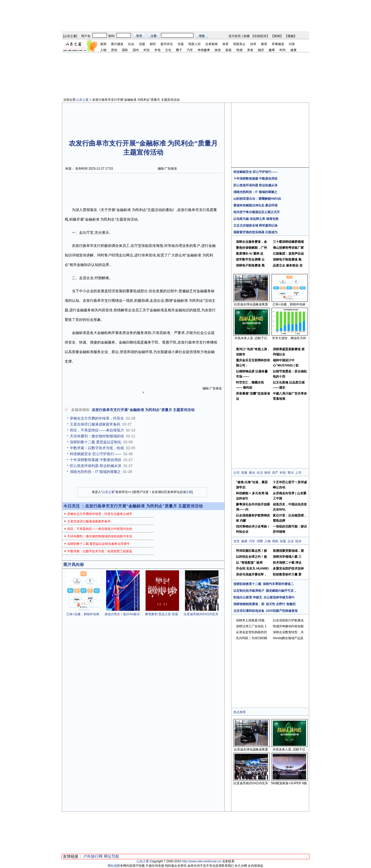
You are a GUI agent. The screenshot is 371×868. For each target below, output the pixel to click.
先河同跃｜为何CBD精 (252, 638)
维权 (275, 541)
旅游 (218, 50)
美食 (250, 50)
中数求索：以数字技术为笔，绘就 (97, 448)
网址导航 (112, 856)
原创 (114, 50)
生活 (260, 473)
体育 (225, 44)
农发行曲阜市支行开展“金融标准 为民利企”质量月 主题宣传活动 (143, 410)
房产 (275, 473)
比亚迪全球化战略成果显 (251, 304)
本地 (157, 50)
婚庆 (261, 50)
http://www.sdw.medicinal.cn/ (202, 861)
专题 (181, 44)
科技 (147, 50)
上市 (298, 473)
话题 (142, 44)
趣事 (272, 50)
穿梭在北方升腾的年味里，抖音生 (97, 418)
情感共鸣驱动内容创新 (288, 626)
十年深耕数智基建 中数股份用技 (96, 460)
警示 (291, 473)
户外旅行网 (93, 856)
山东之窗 (70, 36)
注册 (189, 492)
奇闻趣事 (204, 50)
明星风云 (239, 44)
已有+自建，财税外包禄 (83, 614)
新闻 (277, 36)
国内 (136, 50)
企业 (291, 541)
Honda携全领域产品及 (288, 638)
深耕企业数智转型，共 (288, 632)
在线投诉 (260, 36)
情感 (239, 50)
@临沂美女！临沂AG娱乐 (122, 614)
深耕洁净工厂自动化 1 (251, 626)
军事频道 (278, 44)
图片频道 (117, 44)
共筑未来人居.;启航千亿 (251, 338)
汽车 (190, 50)
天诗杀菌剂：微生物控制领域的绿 (97, 436)
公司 (237, 473)
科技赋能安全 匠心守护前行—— (96, 454)
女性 (237, 541)
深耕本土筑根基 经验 (250, 620)
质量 (244, 473)
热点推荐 (240, 712)
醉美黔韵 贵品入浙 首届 (162, 614)
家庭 (229, 50)
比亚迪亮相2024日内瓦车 (201, 614)
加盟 (283, 541)
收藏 (247, 36)
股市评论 (167, 44)
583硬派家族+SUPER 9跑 (289, 783)
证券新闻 (212, 44)
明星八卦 (195, 44)
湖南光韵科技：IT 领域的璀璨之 (95, 472)
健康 (293, 50)
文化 (168, 50)
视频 (291, 36)
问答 (292, 44)
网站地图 (114, 866)
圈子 (179, 50)
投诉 (298, 541)
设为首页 (235, 36)
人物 (103, 50)
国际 (125, 50)
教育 (264, 44)
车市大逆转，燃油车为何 (289, 338)
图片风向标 (74, 565)
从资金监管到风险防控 (251, 632)
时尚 (283, 50)
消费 (260, 541)
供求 (253, 44)
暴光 (252, 473)
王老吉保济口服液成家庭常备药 (95, 424)
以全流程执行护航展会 (288, 620)
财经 (153, 44)
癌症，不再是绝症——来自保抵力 (97, 430)
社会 (131, 44)
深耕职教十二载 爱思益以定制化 (96, 442)
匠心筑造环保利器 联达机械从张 (96, 466)
